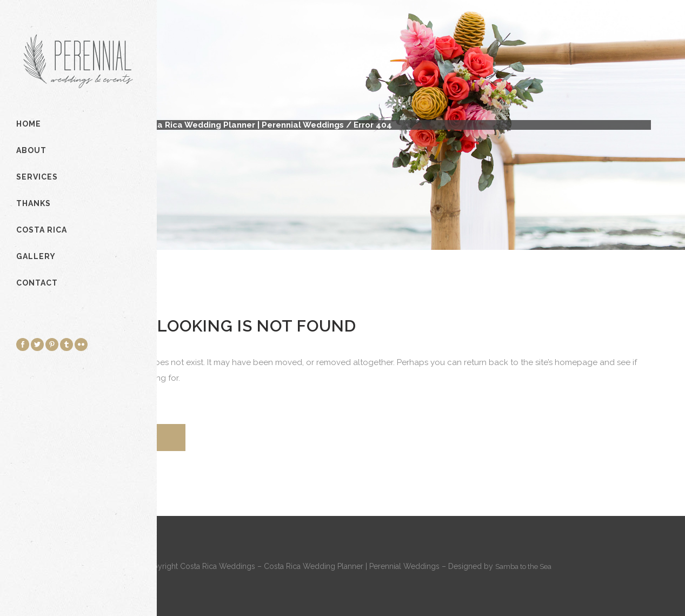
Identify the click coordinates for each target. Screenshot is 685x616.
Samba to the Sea (523, 567)
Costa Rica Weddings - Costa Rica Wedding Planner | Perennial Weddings (193, 125)
